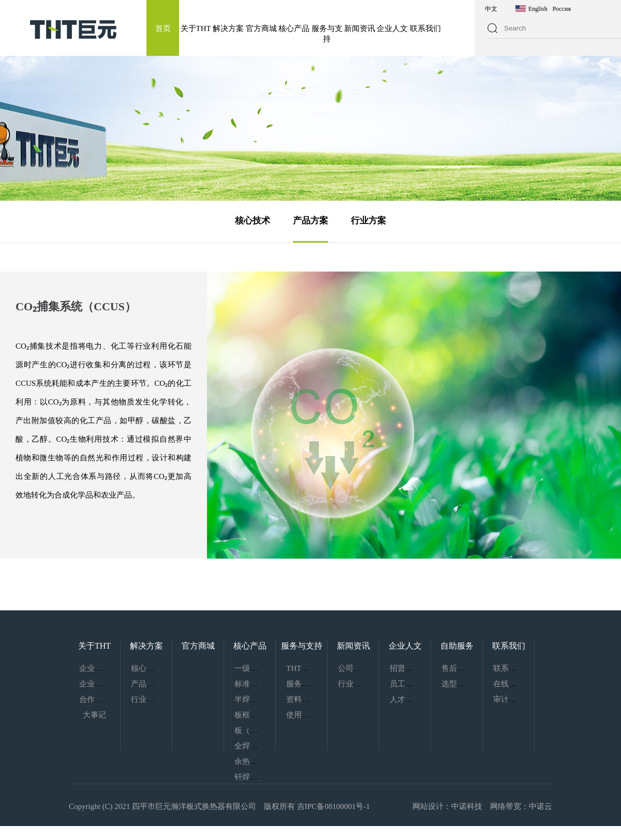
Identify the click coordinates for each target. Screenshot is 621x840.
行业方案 (368, 221)
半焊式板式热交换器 (269, 699)
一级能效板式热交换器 (273, 668)
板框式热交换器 (262, 715)
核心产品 (294, 28)
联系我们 (425, 28)
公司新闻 (353, 668)
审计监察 (509, 699)
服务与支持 (302, 646)
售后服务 (457, 668)
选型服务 (457, 684)
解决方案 (228, 28)
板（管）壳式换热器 (269, 730)
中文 (491, 9)
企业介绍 (95, 668)
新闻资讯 (360, 28)
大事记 (94, 715)
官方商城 (261, 28)
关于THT (196, 28)
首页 (163, 28)
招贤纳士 (405, 668)
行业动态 (353, 684)
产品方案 (310, 221)
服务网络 (302, 684)
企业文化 (95, 684)
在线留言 (509, 684)
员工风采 (405, 684)
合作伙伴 (95, 699)
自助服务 (457, 646)
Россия (562, 9)
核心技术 (253, 221)
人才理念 (405, 699)
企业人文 (392, 28)
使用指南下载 (309, 715)
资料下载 (302, 699)
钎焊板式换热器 (262, 777)
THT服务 (301, 668)
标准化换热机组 (262, 684)
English (538, 9)
